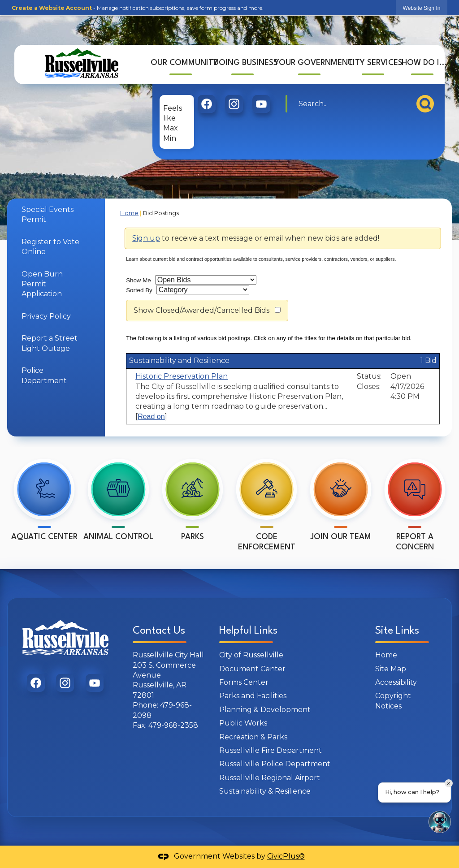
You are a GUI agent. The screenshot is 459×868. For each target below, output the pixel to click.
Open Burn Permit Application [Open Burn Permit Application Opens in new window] (42, 284)
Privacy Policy (46, 316)
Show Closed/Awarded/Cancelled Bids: (202, 310)
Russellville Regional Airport (270, 778)
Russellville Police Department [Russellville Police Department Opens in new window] (275, 764)
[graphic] (207, 101)
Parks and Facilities (253, 696)
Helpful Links (248, 631)
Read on (151, 417)
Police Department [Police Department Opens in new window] (44, 375)
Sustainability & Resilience (265, 791)
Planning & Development (265, 710)
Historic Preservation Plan (182, 376)
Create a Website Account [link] (52, 8)
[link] (422, 8)
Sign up (146, 238)
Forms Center (244, 682)
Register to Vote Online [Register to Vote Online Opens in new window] (50, 247)
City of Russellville (251, 655)
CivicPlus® (286, 856)
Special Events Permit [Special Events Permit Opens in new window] (48, 214)
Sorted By (139, 290)
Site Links (397, 631)
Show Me (139, 280)
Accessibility (396, 682)
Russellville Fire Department (271, 750)
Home (129, 213)
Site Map (391, 669)
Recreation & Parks (253, 737)
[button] (425, 101)
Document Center (252, 669)
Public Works (243, 723)
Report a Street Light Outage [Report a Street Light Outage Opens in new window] (50, 343)
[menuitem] (181, 61)
